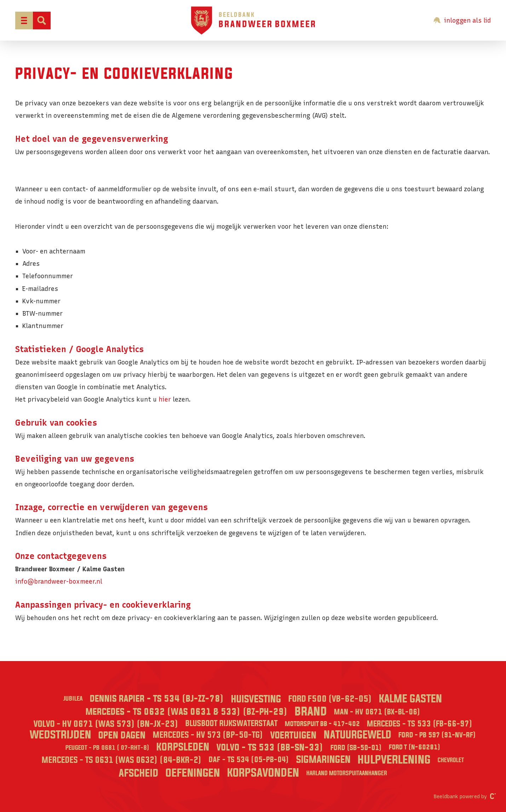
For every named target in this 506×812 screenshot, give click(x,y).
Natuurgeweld (358, 735)
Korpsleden (183, 747)
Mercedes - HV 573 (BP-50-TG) (208, 735)
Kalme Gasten (411, 699)
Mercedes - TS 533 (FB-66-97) (420, 724)
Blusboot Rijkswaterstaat (232, 724)
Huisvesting (256, 699)
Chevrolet (451, 760)
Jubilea (73, 699)
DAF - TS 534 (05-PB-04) (249, 760)
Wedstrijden (61, 735)
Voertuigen (294, 735)
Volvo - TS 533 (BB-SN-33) (270, 748)
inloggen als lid (462, 20)
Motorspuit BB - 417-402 (322, 724)
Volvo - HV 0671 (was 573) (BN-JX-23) (106, 724)
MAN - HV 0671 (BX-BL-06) (377, 712)
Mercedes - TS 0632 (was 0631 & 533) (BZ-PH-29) (187, 712)
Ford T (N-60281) (415, 747)
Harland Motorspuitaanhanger (347, 773)
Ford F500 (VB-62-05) (330, 699)
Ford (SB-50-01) (356, 748)
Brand (311, 712)
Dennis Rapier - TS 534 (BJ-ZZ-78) (157, 699)
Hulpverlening (394, 760)
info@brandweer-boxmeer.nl (59, 581)
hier (165, 399)
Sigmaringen (323, 760)
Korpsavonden (263, 773)
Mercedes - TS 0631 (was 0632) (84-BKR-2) (122, 760)
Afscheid (139, 773)
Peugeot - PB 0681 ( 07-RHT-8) (107, 748)
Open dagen (122, 735)
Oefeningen (193, 773)
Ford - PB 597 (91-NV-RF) (437, 735)
